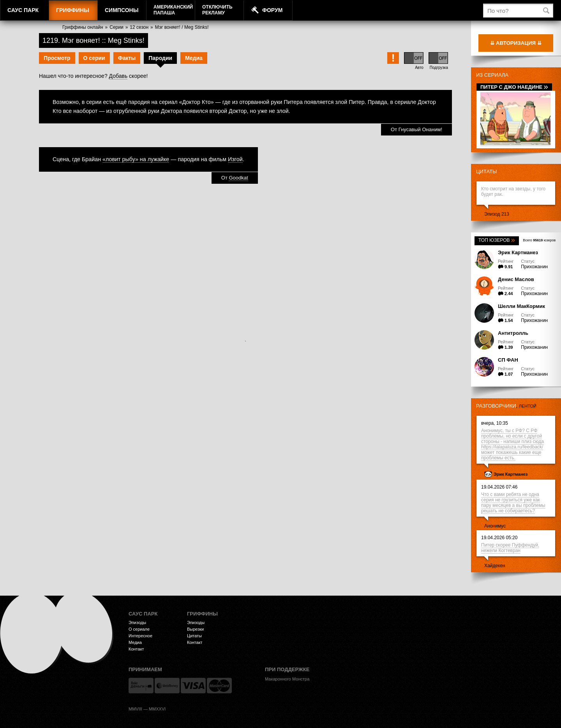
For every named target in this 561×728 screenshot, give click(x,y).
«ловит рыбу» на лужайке (136, 159)
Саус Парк (23, 10)
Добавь (118, 76)
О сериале (139, 629)
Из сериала (492, 75)
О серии (94, 58)
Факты (127, 58)
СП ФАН (508, 360)
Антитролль (513, 333)
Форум (272, 10)
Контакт (136, 649)
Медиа (194, 58)
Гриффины (73, 10)
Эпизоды (137, 622)
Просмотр (57, 58)
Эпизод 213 (497, 214)
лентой (528, 406)
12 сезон (139, 27)
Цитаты (487, 171)
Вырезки (195, 629)
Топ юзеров (497, 240)
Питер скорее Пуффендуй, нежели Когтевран (510, 548)
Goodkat (238, 178)
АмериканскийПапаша (173, 10)
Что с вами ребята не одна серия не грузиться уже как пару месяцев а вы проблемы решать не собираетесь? (513, 503)
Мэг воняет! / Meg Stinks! (182, 27)
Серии (116, 27)
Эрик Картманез (518, 252)
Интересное (140, 636)
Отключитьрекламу (217, 10)
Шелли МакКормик (521, 306)
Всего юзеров (539, 240)
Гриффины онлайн (83, 27)
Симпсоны (122, 10)
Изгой (235, 159)
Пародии (160, 58)
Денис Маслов (516, 279)
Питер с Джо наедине (514, 87)
